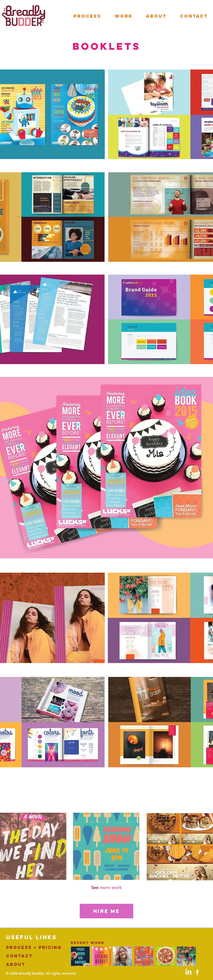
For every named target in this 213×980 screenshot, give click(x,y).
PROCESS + (22, 947)
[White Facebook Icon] (197, 972)
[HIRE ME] (106, 911)
